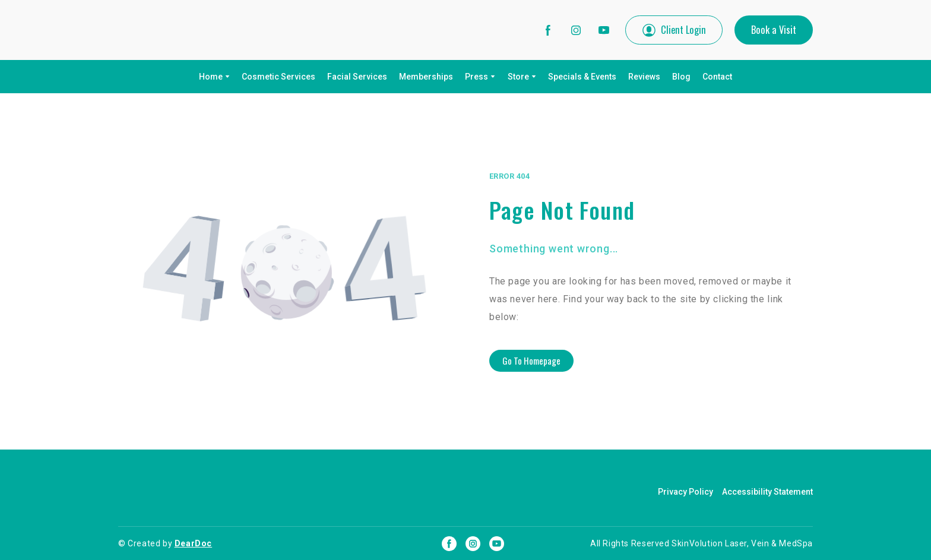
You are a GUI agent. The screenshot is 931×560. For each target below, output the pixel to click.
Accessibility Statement (767, 492)
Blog (681, 77)
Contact (717, 77)
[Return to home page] (198, 30)
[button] (548, 30)
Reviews (644, 77)
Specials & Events (582, 77)
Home (211, 77)
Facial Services (357, 77)
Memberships (426, 77)
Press (476, 77)
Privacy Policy (685, 492)
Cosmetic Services (278, 77)
